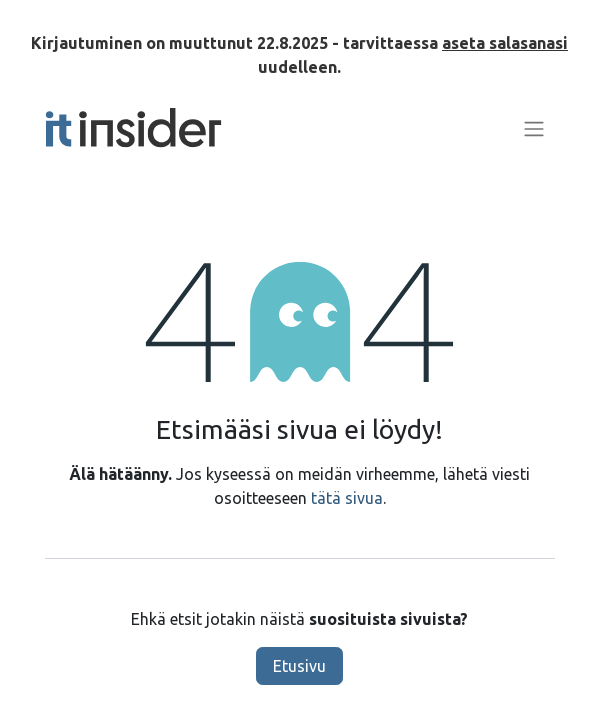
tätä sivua (347, 498)
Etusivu (299, 666)
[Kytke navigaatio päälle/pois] (534, 128)
